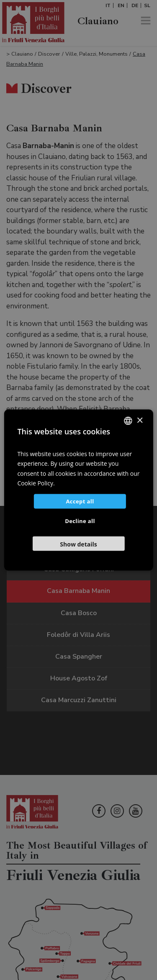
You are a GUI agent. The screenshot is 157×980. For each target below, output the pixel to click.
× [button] (140, 420)
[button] (78, 543)
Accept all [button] (80, 501)
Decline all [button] (80, 521)
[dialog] (78, 490)
